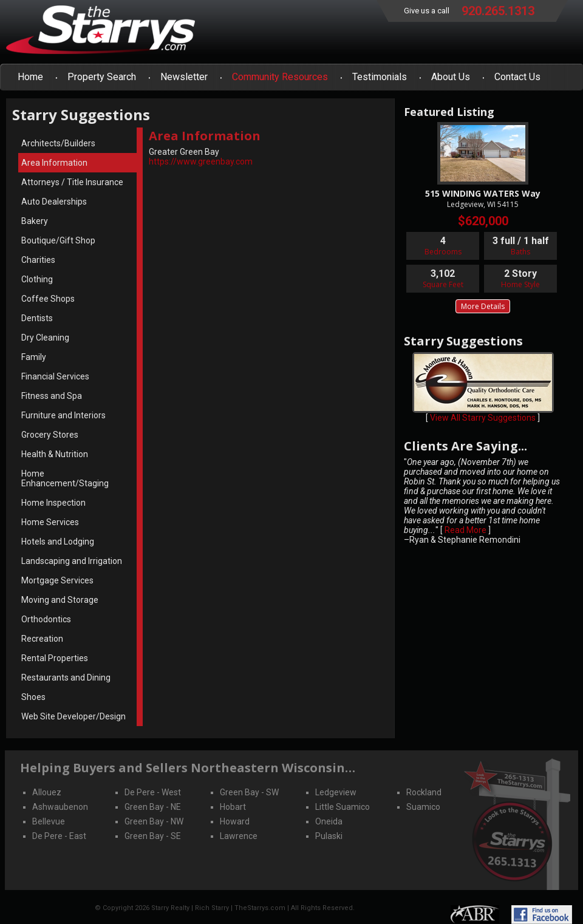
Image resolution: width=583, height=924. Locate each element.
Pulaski (329, 836)
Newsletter (184, 77)
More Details (483, 306)
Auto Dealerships (54, 202)
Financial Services (55, 376)
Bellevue (49, 821)
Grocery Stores (50, 435)
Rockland (424, 792)
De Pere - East (59, 836)
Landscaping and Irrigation (72, 561)
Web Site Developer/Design (73, 716)
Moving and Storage (60, 600)
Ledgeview (336, 792)
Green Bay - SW (249, 792)
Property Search (102, 77)
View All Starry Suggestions (483, 418)
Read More (465, 530)
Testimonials (380, 77)
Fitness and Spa (52, 396)
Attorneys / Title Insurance (72, 182)
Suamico (423, 807)
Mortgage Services (57, 580)
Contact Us (517, 77)
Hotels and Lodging (58, 542)
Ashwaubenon (60, 807)
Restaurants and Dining (66, 678)
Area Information (54, 163)
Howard (235, 821)
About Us (451, 77)
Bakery (35, 221)
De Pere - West (153, 792)
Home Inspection (53, 503)
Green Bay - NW (154, 821)
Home (30, 77)
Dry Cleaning (45, 338)
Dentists (37, 318)
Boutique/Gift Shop (58, 240)
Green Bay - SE (153, 836)
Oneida (329, 821)
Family (34, 357)
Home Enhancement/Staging (65, 478)
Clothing (37, 279)
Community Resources (280, 77)
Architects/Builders (58, 143)
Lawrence (239, 836)
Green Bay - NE (153, 807)
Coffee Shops (48, 299)
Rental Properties (55, 658)
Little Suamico (343, 807)
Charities (38, 260)
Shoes (33, 697)
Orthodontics (46, 619)
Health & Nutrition (55, 454)
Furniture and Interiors (63, 415)
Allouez (47, 792)
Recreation (42, 639)
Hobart (233, 807)
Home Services (50, 522)
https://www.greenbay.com (201, 161)
